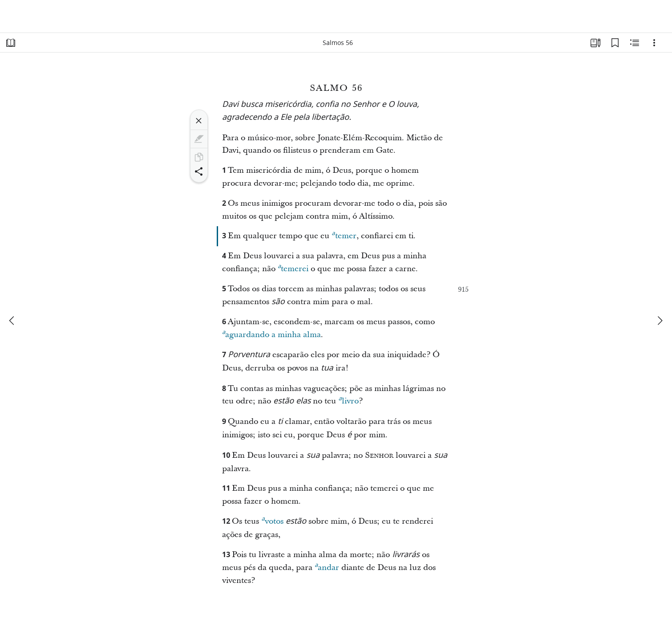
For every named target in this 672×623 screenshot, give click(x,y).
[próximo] (660, 321)
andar (327, 566)
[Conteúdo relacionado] (635, 43)
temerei (293, 268)
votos (272, 520)
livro (348, 400)
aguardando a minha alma (271, 334)
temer (344, 235)
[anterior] (12, 321)
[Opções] (654, 43)
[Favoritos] (615, 43)
